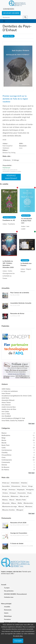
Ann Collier (5, 412)
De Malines (5, 470)
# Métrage (15, 160)
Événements (8, 610)
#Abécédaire (15, 483)
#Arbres (5, 493)
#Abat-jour (6, 483)
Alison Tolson (6, 403)
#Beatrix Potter (21, 500)
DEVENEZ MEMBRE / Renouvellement (15, 594)
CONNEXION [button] (9, 9)
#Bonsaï (21, 507)
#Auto (29, 493)
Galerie (6, 613)
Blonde (4, 443)
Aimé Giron (5, 398)
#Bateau (5, 500)
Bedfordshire (6, 435)
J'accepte (18, 641)
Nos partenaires (9, 591)
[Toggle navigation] (4, 21)
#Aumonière (22, 493)
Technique (25, 260)
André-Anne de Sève (9, 407)
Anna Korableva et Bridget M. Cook (13, 418)
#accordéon (6, 486)
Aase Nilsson (6, 393)
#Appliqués (21, 490)
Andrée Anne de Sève (9, 409)
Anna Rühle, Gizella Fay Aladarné (13, 421)
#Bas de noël (24, 496)
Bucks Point (26, 216)
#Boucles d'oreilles (8, 510)
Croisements (6, 462)
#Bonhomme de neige (9, 507)
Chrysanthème (6, 455)
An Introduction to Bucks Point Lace (27, 221)
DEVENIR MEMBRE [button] (11, 13)
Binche (4, 440)
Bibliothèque (8, 616)
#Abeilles (24, 483)
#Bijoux (14, 503)
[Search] (12, 17)
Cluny (4, 457)
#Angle (5, 490)
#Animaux (12, 490)
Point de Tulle (9, 36)
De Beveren (5, 467)
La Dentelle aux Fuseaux (26, 264)
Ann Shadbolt (6, 416)
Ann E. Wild (6, 414)
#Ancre (24, 486)
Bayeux (4, 433)
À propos (7, 588)
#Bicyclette (6, 503)
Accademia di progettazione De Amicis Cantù (17, 396)
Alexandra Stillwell (8, 400)
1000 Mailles (6, 389)
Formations (7, 619)
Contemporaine (7, 460)
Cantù (4, 448)
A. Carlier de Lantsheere (10, 391)
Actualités (7, 607)
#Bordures (29, 507)
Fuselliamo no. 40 (9, 220)
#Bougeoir (20, 510)
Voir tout (31, 424)
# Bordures (7, 160)
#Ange (30, 486)
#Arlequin (13, 493)
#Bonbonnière (28, 503)
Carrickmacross (7, 450)
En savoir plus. (18, 636)
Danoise (4, 465)
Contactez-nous (9, 597)
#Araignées (30, 490)
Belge (4, 438)
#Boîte (20, 503)
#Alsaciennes (16, 486)
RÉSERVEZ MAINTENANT (11, 177)
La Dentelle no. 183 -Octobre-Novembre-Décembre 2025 (8, 264)
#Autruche (6, 496)
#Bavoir (12, 500)
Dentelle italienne (9, 217)
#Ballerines (15, 496)
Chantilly (5, 453)
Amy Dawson (6, 405)
